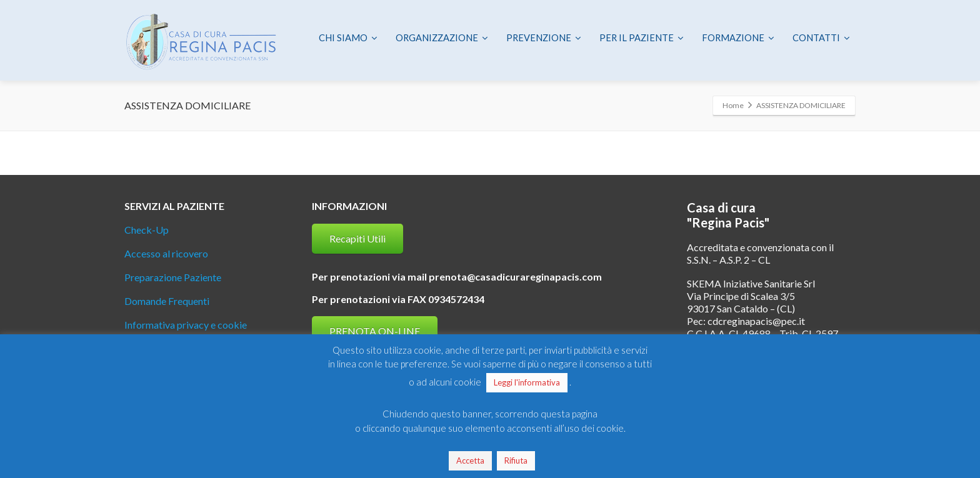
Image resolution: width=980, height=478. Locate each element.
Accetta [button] (470, 461)
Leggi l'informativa (527, 382)
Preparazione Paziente (173, 277)
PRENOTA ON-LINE (375, 331)
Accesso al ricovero (166, 253)
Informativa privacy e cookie (186, 325)
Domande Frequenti (167, 301)
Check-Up (147, 230)
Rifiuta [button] (516, 461)
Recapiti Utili (357, 238)
